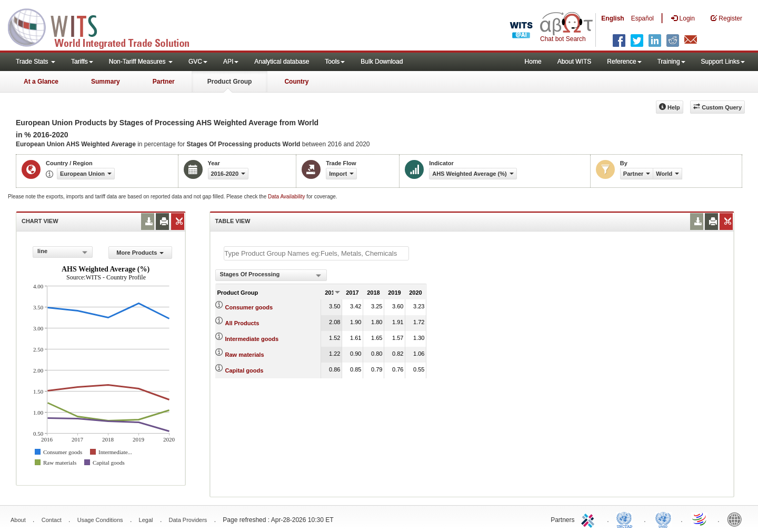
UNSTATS (663, 519)
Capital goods (245, 370)
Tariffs (82, 62)
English (612, 18)
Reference (624, 62)
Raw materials (245, 355)
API (231, 62)
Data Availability (287, 197)
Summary (106, 82)
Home (533, 62)
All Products (242, 323)
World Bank (737, 519)
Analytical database (282, 62)
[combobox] (63, 252)
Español (642, 18)
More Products (140, 253)
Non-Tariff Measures (141, 62)
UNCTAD (626, 519)
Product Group (230, 82)
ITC (590, 519)
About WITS (575, 62)
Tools (335, 62)
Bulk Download (382, 62)
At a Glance (41, 82)
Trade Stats (36, 62)
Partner (164, 82)
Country (296, 82)
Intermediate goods (252, 339)
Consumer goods (249, 307)
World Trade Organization (700, 519)
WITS (105, 26)
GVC (198, 62)
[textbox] (316, 253)
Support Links (723, 62)
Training (671, 62)
